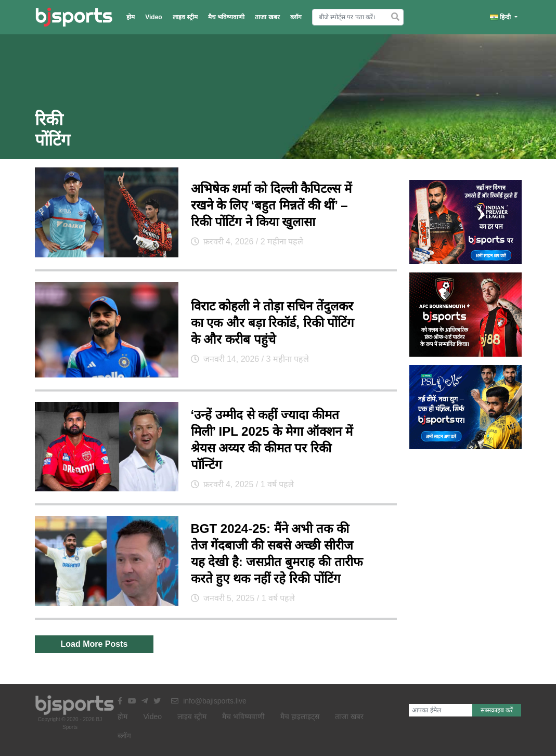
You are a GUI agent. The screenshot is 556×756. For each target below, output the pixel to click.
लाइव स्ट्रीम (185, 17)
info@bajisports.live (209, 701)
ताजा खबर (267, 17)
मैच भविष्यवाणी (226, 17)
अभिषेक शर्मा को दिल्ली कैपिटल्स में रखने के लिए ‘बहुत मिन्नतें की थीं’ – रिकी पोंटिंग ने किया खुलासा (271, 205)
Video (153, 17)
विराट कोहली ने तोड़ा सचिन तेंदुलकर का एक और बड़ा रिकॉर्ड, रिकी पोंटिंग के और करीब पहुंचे (273, 323)
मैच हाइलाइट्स (300, 716)
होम (131, 17)
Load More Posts (94, 644)
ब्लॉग (296, 17)
